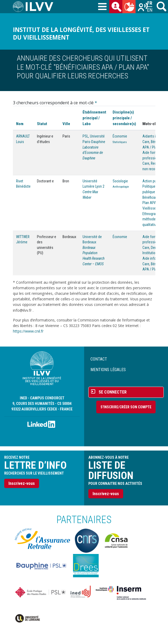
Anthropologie (121, 187)
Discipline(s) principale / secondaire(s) (124, 118)
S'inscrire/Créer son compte (126, 407)
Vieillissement (153, 208)
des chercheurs (117, 8)
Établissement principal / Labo (94, 118)
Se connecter (113, 392)
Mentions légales (108, 370)
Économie (120, 136)
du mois (130, 8)
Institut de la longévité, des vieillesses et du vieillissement (81, 34)
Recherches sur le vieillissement (143, 8)
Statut (42, 124)
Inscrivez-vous (22, 483)
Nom (20, 124)
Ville (66, 124)
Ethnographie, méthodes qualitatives (153, 219)
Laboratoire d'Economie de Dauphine (93, 153)
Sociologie (120, 181)
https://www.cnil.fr (28, 331)
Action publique (154, 181)
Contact (99, 359)
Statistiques (120, 142)
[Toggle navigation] (102, 7)
